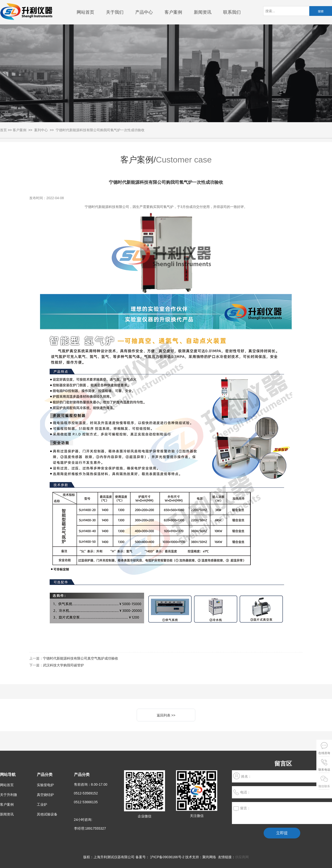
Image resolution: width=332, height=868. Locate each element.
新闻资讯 (203, 12)
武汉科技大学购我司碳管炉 (63, 665)
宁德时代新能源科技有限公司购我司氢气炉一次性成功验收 (100, 130)
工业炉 (42, 804)
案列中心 (41, 130)
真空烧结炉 (45, 795)
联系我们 (232, 12)
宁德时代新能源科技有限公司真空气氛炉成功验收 (81, 658)
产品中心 (144, 12)
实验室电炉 (45, 785)
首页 (3, 130)
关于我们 (115, 12)
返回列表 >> (166, 715)
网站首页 (85, 12)
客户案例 (173, 12)
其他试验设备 (47, 814)
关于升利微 (9, 795)
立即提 (282, 833)
